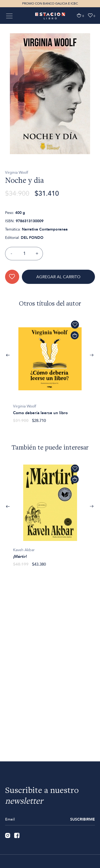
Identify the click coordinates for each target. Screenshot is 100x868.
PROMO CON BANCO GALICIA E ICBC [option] (50, 3)
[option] (50, 110)
